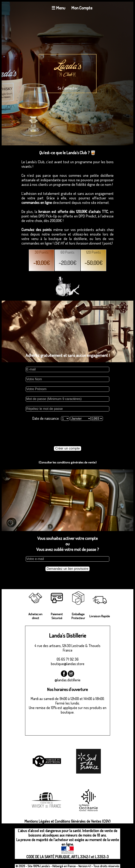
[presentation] (67, 433)
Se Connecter (68, 88)
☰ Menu (58, 8)
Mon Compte (82, 8)
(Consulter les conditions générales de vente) (68, 462)
